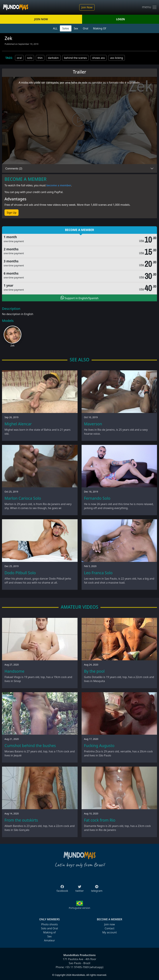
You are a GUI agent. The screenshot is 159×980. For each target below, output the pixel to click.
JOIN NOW (41, 19)
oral (19, 58)
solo (30, 58)
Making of (49, 932)
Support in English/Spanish (79, 298)
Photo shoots (49, 924)
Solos (66, 28)
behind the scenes (75, 58)
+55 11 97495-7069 (77, 967)
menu (149, 7)
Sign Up (12, 213)
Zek (13, 346)
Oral (86, 28)
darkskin (53, 58)
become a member (59, 185)
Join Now (87, 7)
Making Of (99, 28)
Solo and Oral (49, 928)
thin (40, 58)
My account (109, 932)
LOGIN (120, 19)
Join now (109, 924)
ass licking (117, 58)
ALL (55, 28)
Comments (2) (14, 169)
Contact (110, 928)
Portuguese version (79, 908)
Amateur (49, 940)
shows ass (98, 58)
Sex (76, 28)
